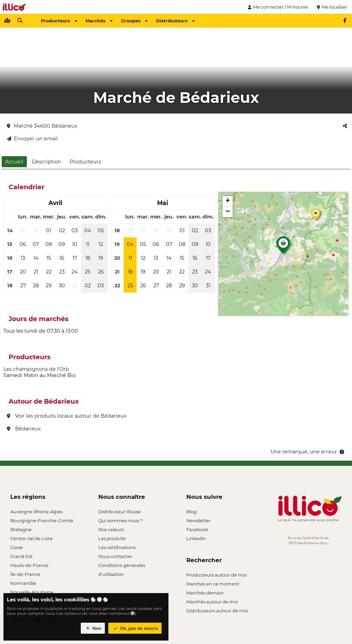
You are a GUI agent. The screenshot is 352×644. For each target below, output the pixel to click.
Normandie (23, 583)
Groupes (134, 21)
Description (47, 162)
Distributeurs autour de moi (217, 611)
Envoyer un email (32, 139)
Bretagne (21, 529)
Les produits (112, 538)
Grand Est (21, 556)
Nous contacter (115, 556)
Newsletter (198, 520)
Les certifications (117, 547)
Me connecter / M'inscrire (277, 7)
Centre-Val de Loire (31, 538)
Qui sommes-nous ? (120, 520)
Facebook (197, 529)
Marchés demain (205, 593)
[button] (283, 247)
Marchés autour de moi (212, 602)
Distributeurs (175, 21)
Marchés (99, 21)
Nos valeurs (111, 529)
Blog (191, 512)
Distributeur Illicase (119, 512)
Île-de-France (25, 574)
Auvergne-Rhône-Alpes (36, 512)
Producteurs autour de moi (216, 575)
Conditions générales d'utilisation (122, 566)
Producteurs (59, 21)
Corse (16, 547)
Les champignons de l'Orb (36, 369)
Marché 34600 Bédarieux (42, 126)
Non (93, 628)
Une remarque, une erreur (308, 452)
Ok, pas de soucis (135, 628)
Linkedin (196, 538)
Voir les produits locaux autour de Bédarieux (67, 416)
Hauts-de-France (29, 565)
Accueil (14, 162)
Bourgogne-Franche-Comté (42, 520)
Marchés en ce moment (213, 584)
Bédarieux (24, 429)
